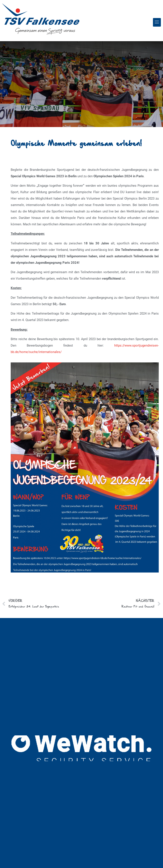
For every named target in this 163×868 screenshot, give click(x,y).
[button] (157, 22)
